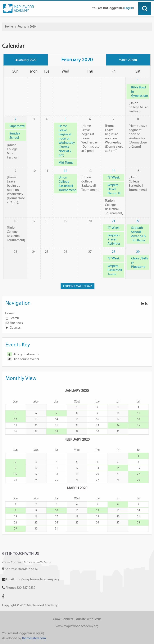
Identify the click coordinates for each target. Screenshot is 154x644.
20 (36, 425)
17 (118, 419)
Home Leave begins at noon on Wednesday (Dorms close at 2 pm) (67, 140)
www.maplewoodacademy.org (77, 626)
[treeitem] (77, 313)
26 (98, 523)
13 (98, 468)
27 (118, 523)
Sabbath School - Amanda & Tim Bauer (139, 234)
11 (139, 413)
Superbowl (17, 126)
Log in (129, 8)
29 (138, 252)
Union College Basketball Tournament (67, 184)
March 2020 (77, 488)
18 (139, 419)
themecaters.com (34, 638)
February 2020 (27, 27)
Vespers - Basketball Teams (115, 270)
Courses (15, 328)
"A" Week (114, 228)
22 (138, 221)
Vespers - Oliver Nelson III (114, 189)
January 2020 (77, 391)
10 (118, 413)
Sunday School (15, 135)
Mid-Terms (66, 163)
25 (139, 425)
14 (114, 171)
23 (98, 425)
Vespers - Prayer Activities (114, 239)
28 (114, 252)
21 (114, 221)
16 (15, 474)
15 (139, 468)
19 (98, 516)
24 (118, 425)
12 (65, 171)
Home (9, 313)
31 (118, 431)
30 (98, 431)
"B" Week (114, 177)
